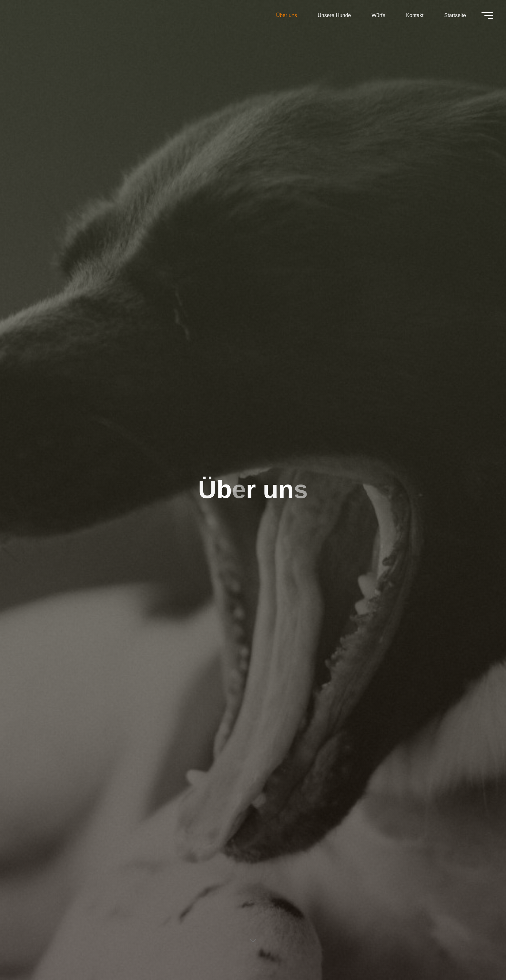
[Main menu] (487, 15)
